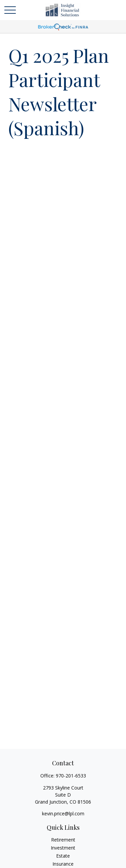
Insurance (63, 864)
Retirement (63, 840)
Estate (63, 856)
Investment (63, 848)
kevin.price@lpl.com (63, 813)
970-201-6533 (71, 776)
